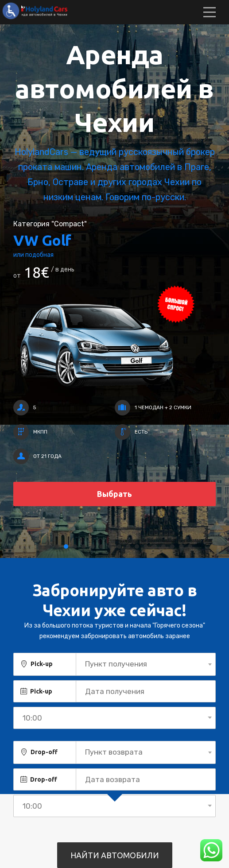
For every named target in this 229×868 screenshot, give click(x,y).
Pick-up (42, 664)
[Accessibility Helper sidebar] (11, 11)
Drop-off (44, 752)
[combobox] (146, 664)
